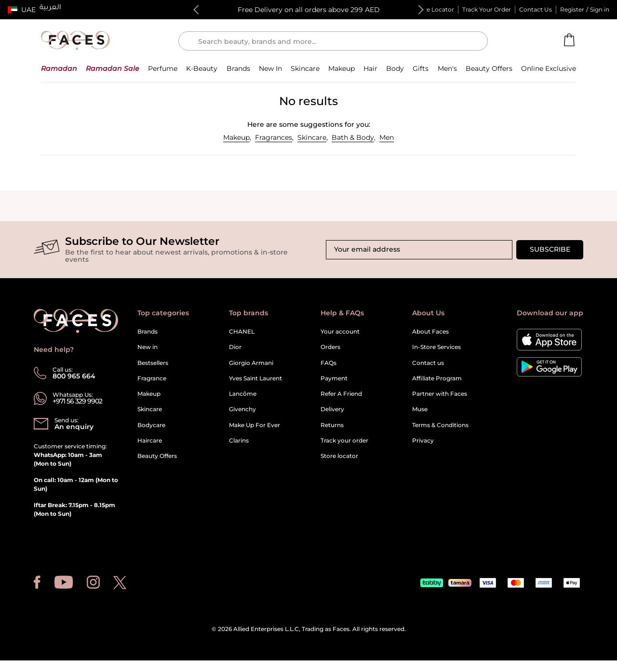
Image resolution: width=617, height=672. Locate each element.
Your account (340, 331)
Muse (420, 409)
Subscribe (550, 249)
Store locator (339, 456)
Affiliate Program (437, 378)
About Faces (430, 331)
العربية (50, 8)
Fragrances (274, 137)
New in (148, 347)
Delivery (332, 409)
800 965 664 (74, 376)
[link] (238, 68)
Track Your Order (487, 9)
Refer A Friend (341, 394)
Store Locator (434, 9)
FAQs (329, 363)
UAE (28, 10)
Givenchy (242, 409)
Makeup (236, 137)
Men (387, 137)
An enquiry (74, 427)
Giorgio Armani (251, 363)
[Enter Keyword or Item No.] (337, 41)
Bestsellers (153, 363)
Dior (235, 347)
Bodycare (151, 425)
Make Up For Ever (255, 425)
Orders (330, 347)
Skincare (312, 137)
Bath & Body (353, 137)
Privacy (423, 440)
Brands (148, 331)
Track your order (344, 440)
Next (419, 10)
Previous (198, 10)
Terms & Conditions (440, 425)
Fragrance (152, 378)
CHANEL (242, 331)
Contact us (428, 363)
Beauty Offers (157, 456)
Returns (332, 425)
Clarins (239, 440)
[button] (22, 10)
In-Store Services (436, 347)
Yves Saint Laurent (255, 378)
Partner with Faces (440, 394)
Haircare (150, 440)
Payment (334, 378)
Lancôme (243, 394)
